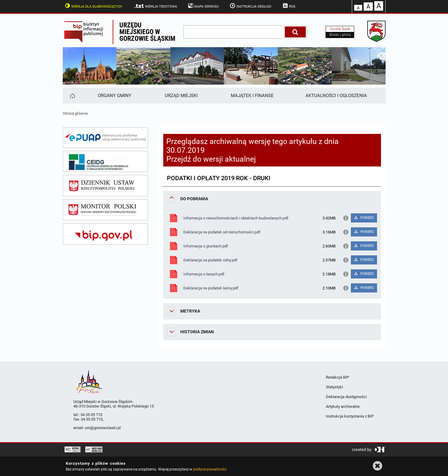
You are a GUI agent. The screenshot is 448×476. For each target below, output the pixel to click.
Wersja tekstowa (155, 6)
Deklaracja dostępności (346, 397)
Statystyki (334, 387)
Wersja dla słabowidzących (93, 6)
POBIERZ (364, 218)
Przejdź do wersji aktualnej (211, 159)
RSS (288, 6)
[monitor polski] (105, 210)
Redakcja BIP (337, 377)
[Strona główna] (72, 96)
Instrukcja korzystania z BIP (350, 416)
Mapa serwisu (203, 6)
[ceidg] (105, 162)
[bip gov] (105, 234)
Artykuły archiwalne (343, 406)
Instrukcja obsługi (250, 6)
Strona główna (75, 113)
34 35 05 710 (91, 415)
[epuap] (105, 138)
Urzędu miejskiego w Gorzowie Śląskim (147, 32)
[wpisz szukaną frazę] (235, 32)
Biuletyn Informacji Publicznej (88, 32)
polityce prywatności (210, 469)
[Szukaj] (295, 32)
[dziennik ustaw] (105, 186)
